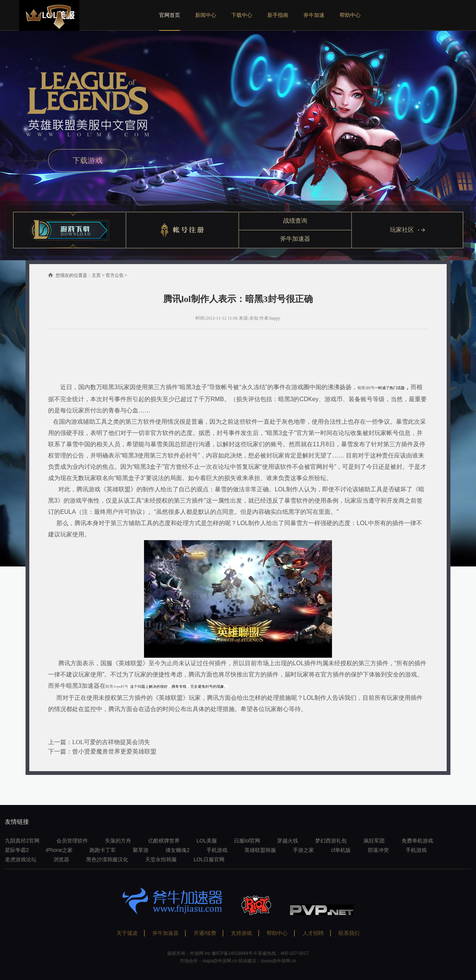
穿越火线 (288, 841)
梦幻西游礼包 (331, 841)
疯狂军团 (374, 841)
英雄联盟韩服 (260, 850)
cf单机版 (341, 850)
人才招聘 (313, 933)
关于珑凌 (127, 933)
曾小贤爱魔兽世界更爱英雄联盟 (114, 751)
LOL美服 (207, 841)
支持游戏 (241, 933)
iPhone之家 (59, 850)
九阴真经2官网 (22, 841)
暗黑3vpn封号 (117, 686)
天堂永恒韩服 (161, 859)
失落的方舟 (118, 841)
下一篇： (60, 751)
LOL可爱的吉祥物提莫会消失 (111, 742)
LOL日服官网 (209, 859)
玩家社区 (407, 230)
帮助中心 (350, 15)
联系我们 (349, 933)
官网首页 (170, 15)
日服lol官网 (247, 841)
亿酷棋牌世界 (164, 841)
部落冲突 (378, 850)
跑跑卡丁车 (103, 850)
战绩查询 (295, 221)
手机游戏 (217, 850)
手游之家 (303, 850)
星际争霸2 (17, 850)
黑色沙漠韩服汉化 (107, 859)
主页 (96, 275)
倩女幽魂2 (177, 850)
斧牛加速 (314, 15)
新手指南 (278, 15)
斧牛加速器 (295, 239)
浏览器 (61, 859)
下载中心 (242, 15)
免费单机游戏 (417, 841)
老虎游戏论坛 (21, 859)
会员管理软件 (72, 841)
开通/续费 (205, 933)
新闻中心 (206, 15)
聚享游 (141, 850)
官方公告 (115, 275)
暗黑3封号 (366, 388)
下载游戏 (88, 160)
